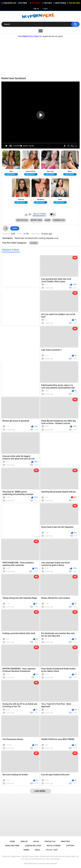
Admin (15, 228)
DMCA (37, 850)
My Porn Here (38, 864)
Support (70, 846)
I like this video (26, 215)
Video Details (22, 220)
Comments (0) (59, 220)
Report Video (36, 220)
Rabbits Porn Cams (31, 36)
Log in (45, 9)
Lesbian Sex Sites (33, 846)
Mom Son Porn (12, 846)
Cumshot (34, 243)
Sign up (36, 9)
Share (47, 220)
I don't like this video (30, 215)
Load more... (41, 791)
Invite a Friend (54, 846)
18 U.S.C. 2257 (52, 850)
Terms (26, 850)
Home (12, 841)
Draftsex (65, 841)
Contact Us (50, 841)
